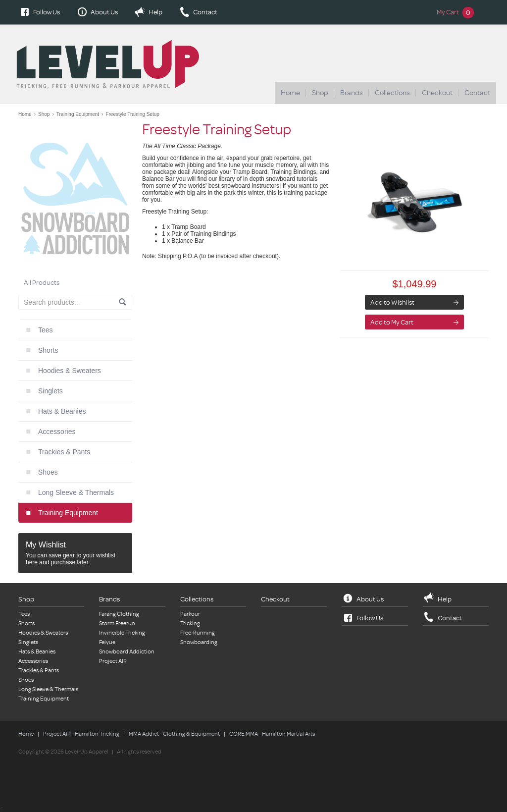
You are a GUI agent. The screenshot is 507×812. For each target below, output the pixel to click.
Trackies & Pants (64, 452)
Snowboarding (199, 642)
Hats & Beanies (62, 411)
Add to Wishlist (392, 302)
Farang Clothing (119, 614)
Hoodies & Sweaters (70, 371)
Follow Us (47, 12)
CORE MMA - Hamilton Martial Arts (272, 734)
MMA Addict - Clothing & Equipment (174, 734)
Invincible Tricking (122, 633)
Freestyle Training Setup (132, 114)
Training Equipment (78, 114)
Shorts (48, 350)
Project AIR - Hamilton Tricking (81, 734)
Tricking (190, 623)
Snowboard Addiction (127, 652)
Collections (392, 93)
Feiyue (107, 642)
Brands (352, 93)
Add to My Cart (392, 322)
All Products (42, 283)
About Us (104, 12)
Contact (205, 12)
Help (155, 12)
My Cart (455, 12)
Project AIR (113, 661)
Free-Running (198, 633)
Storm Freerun (117, 623)
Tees (46, 330)
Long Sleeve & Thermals (76, 492)
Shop (320, 93)
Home (290, 93)
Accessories (57, 432)
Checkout (437, 93)
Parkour (190, 614)
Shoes (48, 472)
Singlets (51, 391)
